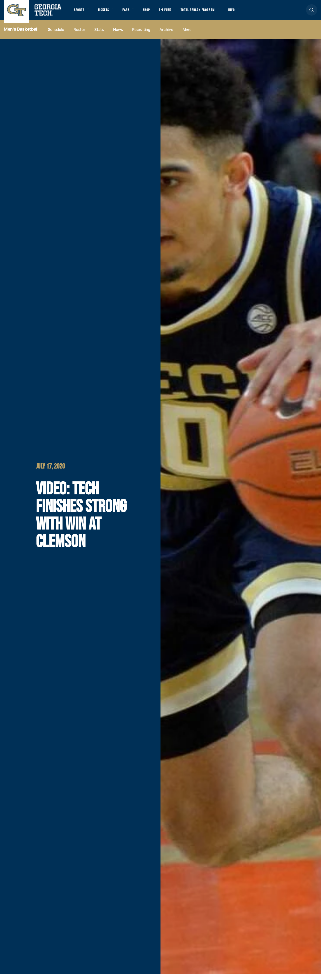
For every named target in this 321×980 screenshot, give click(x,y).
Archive (166, 36)
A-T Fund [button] (176, 13)
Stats (99, 36)
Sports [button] (80, 13)
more (187, 36)
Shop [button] (156, 13)
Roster (79, 36)
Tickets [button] (108, 13)
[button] (312, 13)
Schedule (56, 36)
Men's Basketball (21, 35)
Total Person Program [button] (212, 13)
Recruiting (141, 36)
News (118, 36)
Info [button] (251, 13)
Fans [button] (133, 13)
